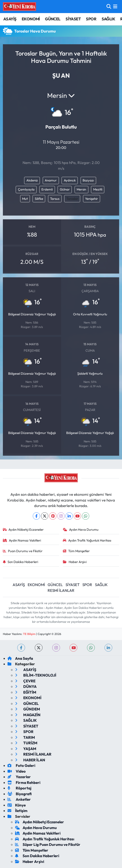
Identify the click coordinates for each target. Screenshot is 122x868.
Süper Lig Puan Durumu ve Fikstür (48, 844)
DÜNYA (26, 686)
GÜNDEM (28, 709)
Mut (25, 199)
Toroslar (72, 199)
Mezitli (98, 189)
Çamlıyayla (26, 189)
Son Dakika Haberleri (21, 562)
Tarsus (55, 199)
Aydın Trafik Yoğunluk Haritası (87, 540)
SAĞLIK (108, 19)
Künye (17, 805)
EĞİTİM (26, 692)
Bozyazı (88, 180)
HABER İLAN (30, 760)
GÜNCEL (53, 19)
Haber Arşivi (75, 562)
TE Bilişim (29, 634)
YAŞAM (26, 749)
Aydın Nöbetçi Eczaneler (23, 529)
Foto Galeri (21, 765)
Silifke (39, 199)
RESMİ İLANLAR (61, 590)
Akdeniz (32, 180)
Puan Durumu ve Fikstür (23, 551)
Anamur (51, 180)
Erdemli (47, 189)
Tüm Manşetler (76, 551)
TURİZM (26, 743)
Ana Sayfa (20, 658)
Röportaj (19, 788)
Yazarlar (19, 777)
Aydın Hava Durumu (81, 529)
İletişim (17, 811)
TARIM (25, 737)
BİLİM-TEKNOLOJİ (36, 675)
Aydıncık (70, 180)
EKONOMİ (31, 19)
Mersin (81, 189)
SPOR (91, 19)
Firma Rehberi (24, 782)
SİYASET (73, 19)
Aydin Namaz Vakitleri (22, 540)
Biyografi (20, 794)
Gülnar (65, 189)
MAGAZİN (28, 715)
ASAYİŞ (10, 19)
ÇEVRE (25, 681)
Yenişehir (91, 199)
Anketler (19, 799)
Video (17, 771)
